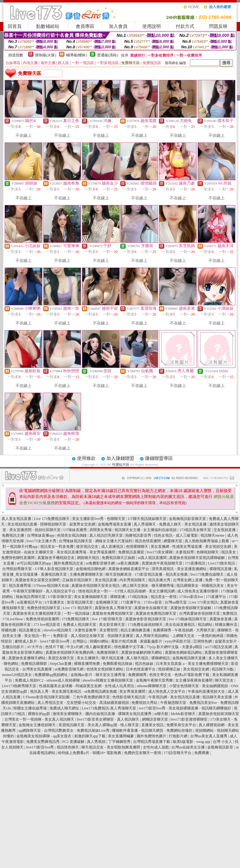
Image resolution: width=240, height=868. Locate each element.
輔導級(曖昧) (77, 55)
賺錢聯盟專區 (159, 458)
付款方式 (185, 26)
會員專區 (85, 26)
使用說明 (152, 26)
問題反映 (218, 26)
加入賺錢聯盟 (120, 458)
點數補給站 (48, 26)
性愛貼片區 (121, 465)
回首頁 (15, 26)
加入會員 (118, 26)
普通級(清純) (108, 55)
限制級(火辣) (46, 55)
